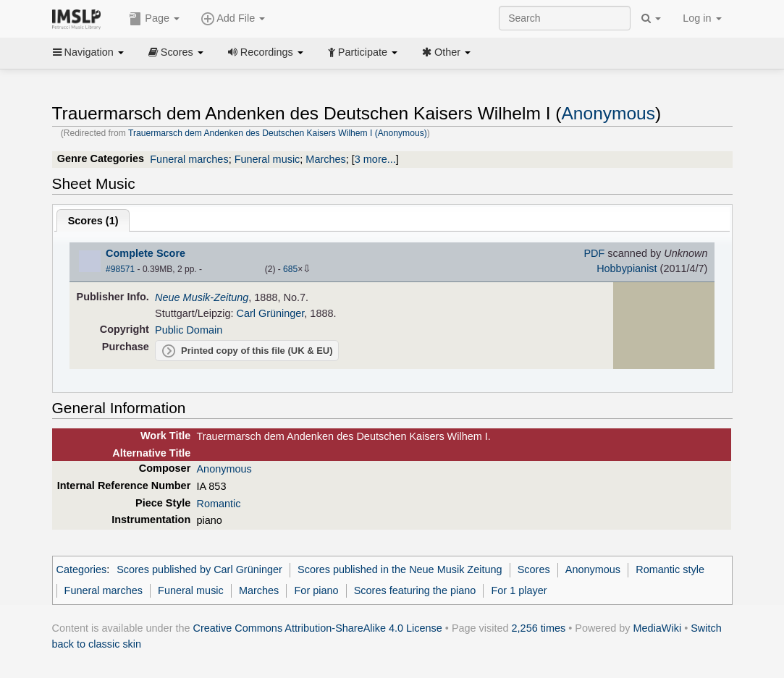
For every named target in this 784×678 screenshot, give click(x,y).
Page (154, 19)
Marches (325, 159)
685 (290, 269)
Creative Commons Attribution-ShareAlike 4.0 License (318, 628)
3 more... (375, 159)
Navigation (88, 52)
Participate (363, 52)
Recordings (266, 52)
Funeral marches (189, 159)
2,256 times (539, 628)
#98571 (120, 269)
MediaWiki (658, 628)
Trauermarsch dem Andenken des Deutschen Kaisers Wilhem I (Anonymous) (278, 133)
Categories (82, 569)
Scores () (93, 221)
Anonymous (608, 113)
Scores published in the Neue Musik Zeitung (400, 569)
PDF (594, 253)
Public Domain (189, 330)
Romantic (218, 504)
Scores (176, 52)
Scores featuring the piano (415, 590)
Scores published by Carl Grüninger (199, 569)
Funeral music (267, 159)
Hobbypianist (627, 268)
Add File (233, 19)
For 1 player (519, 590)
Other (446, 52)
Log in (702, 18)
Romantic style (670, 569)
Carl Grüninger (270, 313)
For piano (317, 590)
